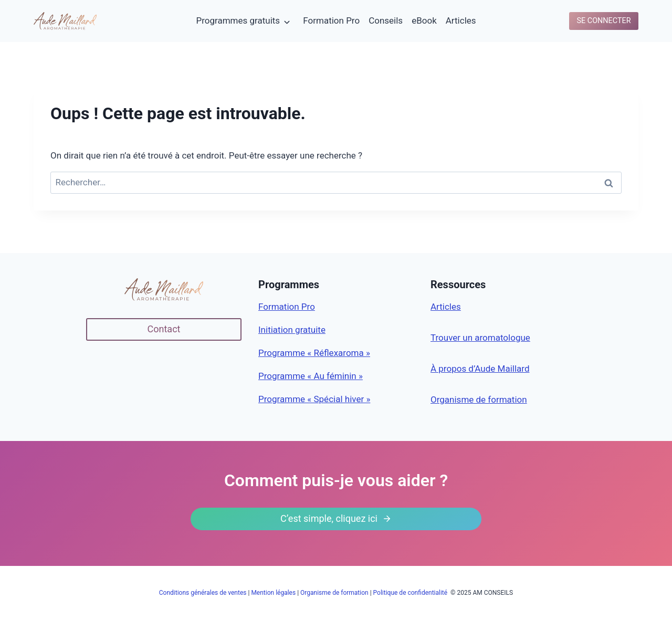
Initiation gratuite (292, 330)
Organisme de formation (479, 400)
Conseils (386, 20)
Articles (461, 20)
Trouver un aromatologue (480, 338)
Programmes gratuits (238, 20)
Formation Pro (331, 20)
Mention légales (273, 593)
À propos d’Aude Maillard (480, 369)
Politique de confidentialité (411, 593)
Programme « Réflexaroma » (314, 353)
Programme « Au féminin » (311, 376)
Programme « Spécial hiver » (314, 399)
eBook (424, 20)
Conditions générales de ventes (203, 593)
